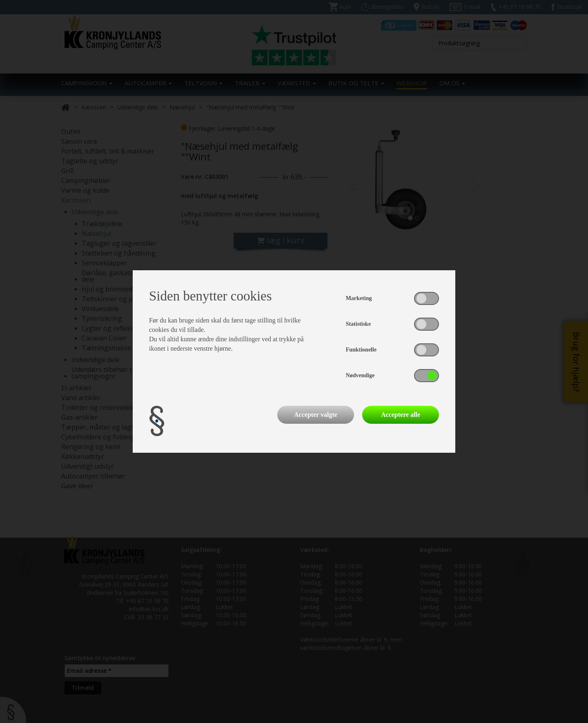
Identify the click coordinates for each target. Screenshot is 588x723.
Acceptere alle (401, 415)
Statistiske (358, 324)
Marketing (359, 298)
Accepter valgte (316, 415)
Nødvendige (360, 375)
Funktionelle (361, 350)
